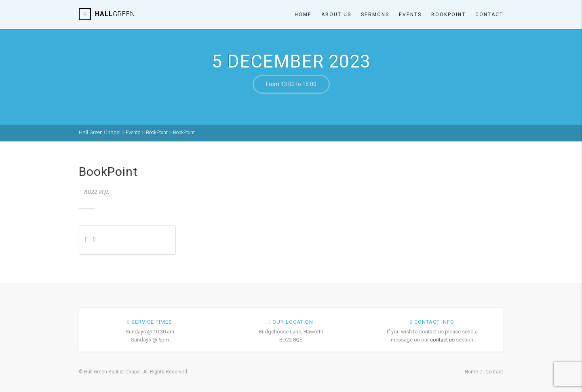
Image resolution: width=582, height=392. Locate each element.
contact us (442, 340)
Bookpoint (448, 15)
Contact (489, 15)
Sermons (375, 15)
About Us (336, 15)
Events (410, 15)
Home (303, 15)
